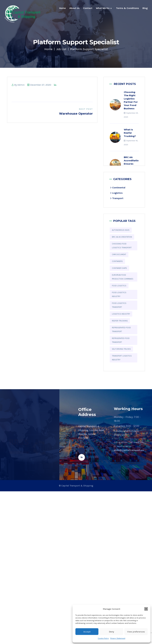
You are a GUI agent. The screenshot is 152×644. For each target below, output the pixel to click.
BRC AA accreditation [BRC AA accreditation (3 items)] (122, 237)
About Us (74, 8)
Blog (145, 8)
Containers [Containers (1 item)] (117, 261)
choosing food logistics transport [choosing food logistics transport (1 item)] (122, 246)
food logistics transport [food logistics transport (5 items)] (119, 305)
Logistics (117, 193)
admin (21, 85)
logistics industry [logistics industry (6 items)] (121, 314)
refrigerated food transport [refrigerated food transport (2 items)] (121, 340)
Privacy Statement (118, 638)
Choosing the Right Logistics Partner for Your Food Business (131, 100)
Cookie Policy (103, 638)
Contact (88, 8)
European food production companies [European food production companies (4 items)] (123, 277)
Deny (111, 632)
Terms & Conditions (128, 8)
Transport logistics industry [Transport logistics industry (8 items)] (122, 358)
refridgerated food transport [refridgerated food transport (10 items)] (121, 330)
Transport (118, 198)
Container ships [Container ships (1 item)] (119, 268)
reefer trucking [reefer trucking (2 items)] (120, 321)
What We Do (103, 8)
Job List (61, 49)
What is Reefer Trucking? (130, 133)
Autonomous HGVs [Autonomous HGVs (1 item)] (121, 230)
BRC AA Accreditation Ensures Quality (132, 162)
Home (62, 8)
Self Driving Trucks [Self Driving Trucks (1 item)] (121, 349)
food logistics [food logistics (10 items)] (119, 286)
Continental (119, 188)
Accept (87, 632)
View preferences (136, 632)
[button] (146, 609)
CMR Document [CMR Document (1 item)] (119, 254)
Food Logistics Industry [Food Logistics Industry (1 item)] (119, 294)
